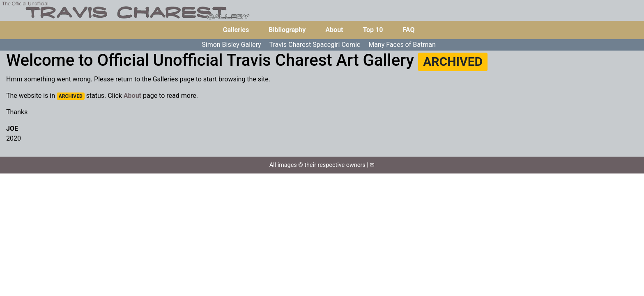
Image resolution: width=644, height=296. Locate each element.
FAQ (408, 30)
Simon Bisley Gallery (231, 45)
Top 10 (373, 30)
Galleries (236, 30)
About (334, 30)
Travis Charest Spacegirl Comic (315, 45)
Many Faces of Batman (402, 45)
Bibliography (287, 30)
